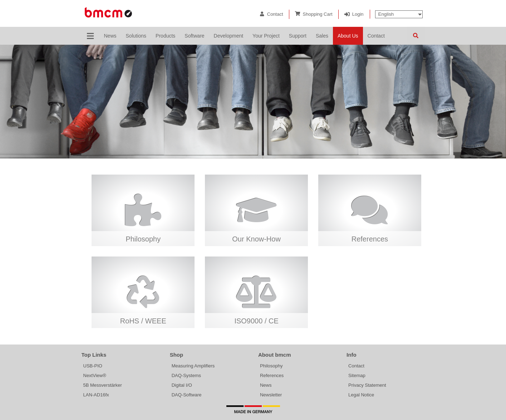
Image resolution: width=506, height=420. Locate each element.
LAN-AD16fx (96, 395)
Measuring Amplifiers (193, 366)
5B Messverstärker (103, 385)
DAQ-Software (187, 395)
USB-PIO (93, 366)
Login (358, 14)
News (266, 385)
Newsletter (271, 395)
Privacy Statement (367, 385)
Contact (275, 14)
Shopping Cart (318, 14)
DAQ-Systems (186, 375)
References (272, 375)
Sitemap (357, 375)
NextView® (95, 375)
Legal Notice (361, 395)
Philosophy (271, 366)
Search (416, 36)
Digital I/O (182, 385)
